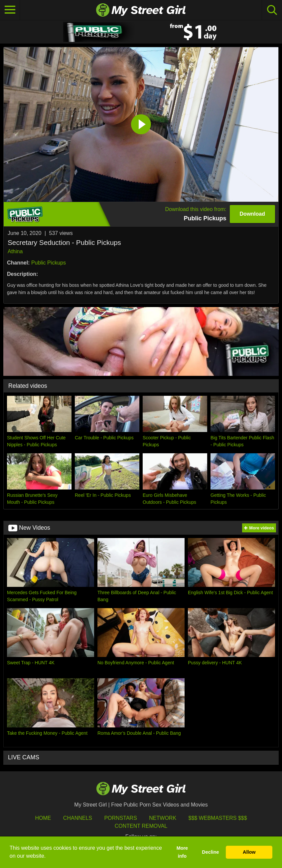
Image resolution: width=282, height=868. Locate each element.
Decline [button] (210, 852)
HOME (43, 818)
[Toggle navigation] (10, 10)
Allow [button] (249, 852)
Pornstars (120, 818)
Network (163, 818)
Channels (78, 818)
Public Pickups (49, 263)
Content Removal (141, 826)
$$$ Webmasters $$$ (218, 818)
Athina (15, 251)
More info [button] (182, 852)
